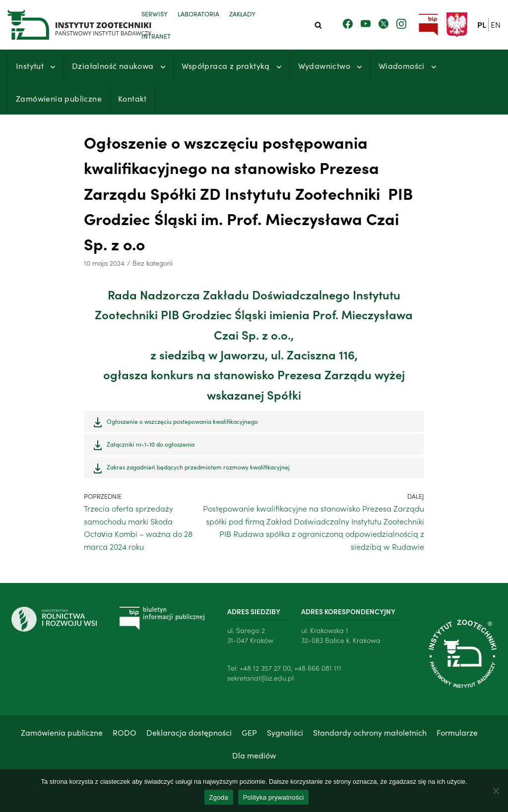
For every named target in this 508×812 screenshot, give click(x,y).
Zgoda (219, 797)
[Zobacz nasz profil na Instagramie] (401, 24)
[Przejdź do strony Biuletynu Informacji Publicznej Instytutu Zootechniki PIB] (428, 25)
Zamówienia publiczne (59, 98)
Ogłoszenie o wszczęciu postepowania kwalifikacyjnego (182, 421)
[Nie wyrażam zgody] (496, 791)
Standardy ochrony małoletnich (370, 732)
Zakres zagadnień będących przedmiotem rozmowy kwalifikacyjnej (198, 467)
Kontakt (132, 98)
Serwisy (155, 13)
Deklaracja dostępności (189, 732)
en (496, 24)
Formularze (457, 732)
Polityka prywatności (274, 797)
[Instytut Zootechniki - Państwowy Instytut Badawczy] (67, 25)
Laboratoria (198, 13)
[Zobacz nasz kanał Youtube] (366, 24)
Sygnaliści (285, 732)
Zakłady (242, 13)
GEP (249, 732)
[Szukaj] (318, 25)
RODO (125, 732)
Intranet (156, 36)
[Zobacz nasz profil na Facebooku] (348, 24)
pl (482, 24)
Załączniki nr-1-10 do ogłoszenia (151, 444)
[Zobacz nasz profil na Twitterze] (383, 24)
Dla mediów (254, 755)
